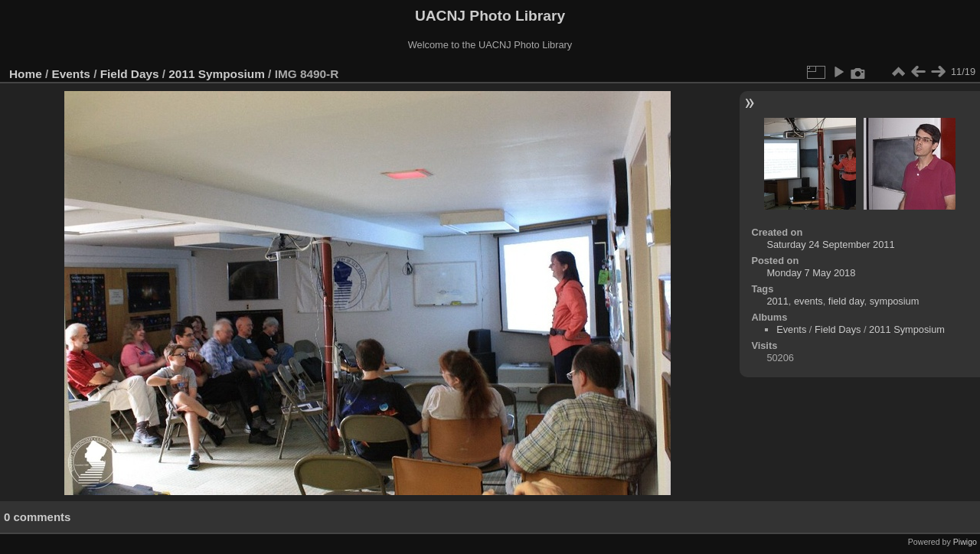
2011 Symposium (217, 74)
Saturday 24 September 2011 (830, 244)
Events (71, 74)
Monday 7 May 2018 (811, 273)
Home (26, 74)
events (808, 301)
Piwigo (965, 542)
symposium (895, 301)
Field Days (130, 74)
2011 (777, 301)
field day (846, 301)
